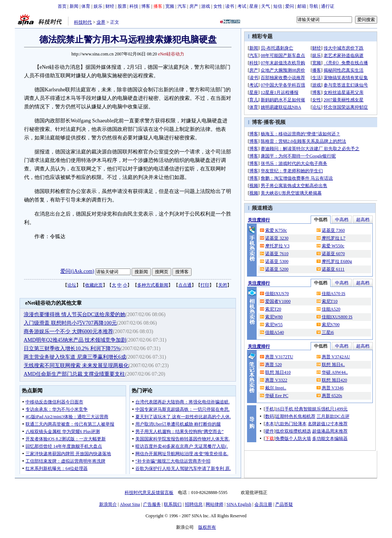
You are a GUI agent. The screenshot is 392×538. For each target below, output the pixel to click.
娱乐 (98, 6)
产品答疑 (284, 504)
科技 (134, 6)
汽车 (182, 6)
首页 (62, 6)
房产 (194, 6)
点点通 (185, 285)
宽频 (170, 6)
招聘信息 (194, 504)
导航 (314, 6)
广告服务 (152, 504)
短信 (278, 6)
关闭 (223, 285)
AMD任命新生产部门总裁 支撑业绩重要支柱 (74, 374)
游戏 (206, 6)
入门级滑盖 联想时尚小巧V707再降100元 (70, 323)
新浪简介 (108, 504)
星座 (254, 6)
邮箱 (302, 6)
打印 (205, 285)
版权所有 (207, 527)
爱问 (290, 6)
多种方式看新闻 (153, 285)
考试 (242, 6)
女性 (218, 6)
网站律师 (214, 504)
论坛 (72, 285)
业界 (101, 22)
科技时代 (83, 22)
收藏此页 (94, 285)
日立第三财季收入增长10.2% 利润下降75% (72, 348)
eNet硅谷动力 (171, 54)
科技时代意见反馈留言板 (149, 493)
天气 (266, 6)
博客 (146, 6)
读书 (230, 6)
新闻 (74, 6)
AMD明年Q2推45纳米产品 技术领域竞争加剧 (75, 340)
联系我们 (173, 504)
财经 (110, 6)
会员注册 (263, 504)
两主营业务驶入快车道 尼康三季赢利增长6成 (75, 357)
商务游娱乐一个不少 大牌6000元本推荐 (68, 331)
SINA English (239, 504)
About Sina (130, 504)
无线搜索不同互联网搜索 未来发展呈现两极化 (76, 366)
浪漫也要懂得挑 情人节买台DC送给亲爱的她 (75, 314)
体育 (86, 6)
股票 (122, 6)
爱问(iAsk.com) (77, 271)
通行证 (328, 6)
